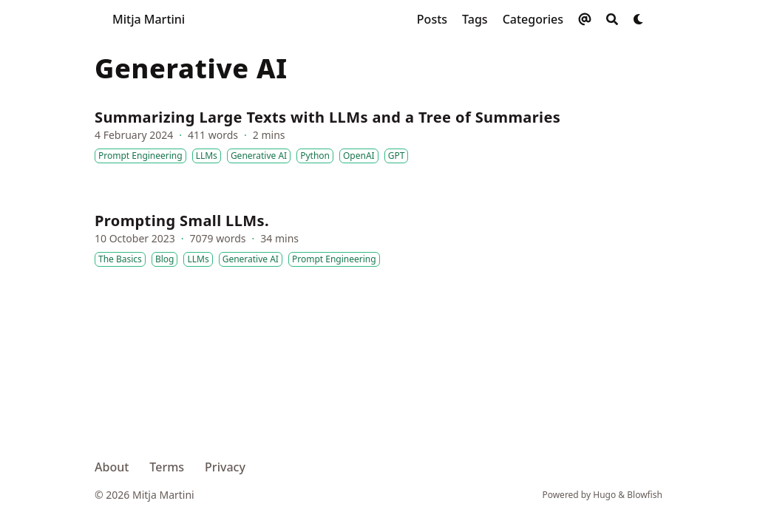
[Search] (612, 19)
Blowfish (645, 495)
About (112, 467)
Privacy (225, 467)
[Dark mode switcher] (639, 19)
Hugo (604, 495)
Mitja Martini (149, 19)
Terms (167, 467)
